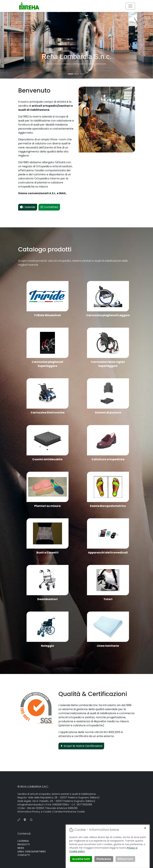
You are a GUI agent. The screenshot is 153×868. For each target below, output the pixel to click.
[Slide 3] (83, 74)
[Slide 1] (71, 74)
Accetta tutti (81, 859)
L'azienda (28, 207)
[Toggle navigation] (130, 6)
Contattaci (49, 207)
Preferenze (104, 859)
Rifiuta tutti (125, 859)
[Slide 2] (77, 74)
